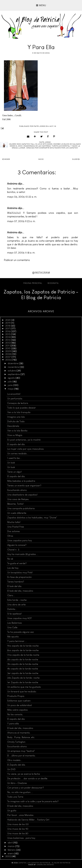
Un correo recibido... (18, 453)
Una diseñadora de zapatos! (22, 495)
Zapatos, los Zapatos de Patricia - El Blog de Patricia (41, 295)
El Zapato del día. (16, 765)
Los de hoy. (13, 568)
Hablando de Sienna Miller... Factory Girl (28, 820)
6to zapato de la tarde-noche (23, 659)
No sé (10, 559)
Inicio (41, 159)
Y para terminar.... (17, 641)
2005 (8, 856)
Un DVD (11, 769)
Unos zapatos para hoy (20, 540)
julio (10, 382)
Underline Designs (45, 865)
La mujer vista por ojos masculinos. (26, 449)
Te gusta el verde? (17, 563)
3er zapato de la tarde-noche (23, 673)
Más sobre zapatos (17, 710)
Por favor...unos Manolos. (21, 815)
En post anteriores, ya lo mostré (24, 440)
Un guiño (12, 811)
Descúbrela (13, 426)
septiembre (14, 374)
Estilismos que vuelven (19, 701)
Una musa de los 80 (18, 833)
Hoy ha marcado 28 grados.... (23, 554)
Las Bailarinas (15, 623)
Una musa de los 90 (18, 829)
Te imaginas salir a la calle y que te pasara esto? (33, 801)
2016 (8, 331)
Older (76, 159)
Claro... (11, 595)
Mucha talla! (14, 522)
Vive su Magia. (15, 435)
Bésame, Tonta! (15, 504)
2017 (8, 328)
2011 (8, 346)
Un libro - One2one (17, 783)
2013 (8, 340)
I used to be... (14, 458)
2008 (8, 354)
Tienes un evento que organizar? (24, 486)
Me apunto (13, 637)
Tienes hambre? (16, 582)
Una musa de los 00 (18, 824)
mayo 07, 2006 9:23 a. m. (21, 221)
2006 (8, 360)
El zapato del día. (16, 444)
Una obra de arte (16, 605)
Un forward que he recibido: (22, 692)
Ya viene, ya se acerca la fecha (24, 774)
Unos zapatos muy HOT (19, 618)
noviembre (14, 367)
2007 (8, 357)
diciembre (13, 363)
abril (10, 843)
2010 (8, 348)
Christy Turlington (16, 742)
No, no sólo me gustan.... (20, 792)
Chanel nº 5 (13, 550)
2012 (8, 343)
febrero (12, 850)
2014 (8, 337)
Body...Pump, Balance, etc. (21, 737)
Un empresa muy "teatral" (21, 751)
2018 (8, 326)
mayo (11, 389)
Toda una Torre (15, 797)
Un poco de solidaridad (19, 705)
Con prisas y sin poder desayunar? (26, 788)
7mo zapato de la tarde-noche (23, 655)
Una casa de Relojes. (18, 499)
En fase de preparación (19, 577)
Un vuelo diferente (17, 513)
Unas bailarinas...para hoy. (22, 838)
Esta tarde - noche (17, 600)
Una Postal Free (16, 527)
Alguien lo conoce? (17, 545)
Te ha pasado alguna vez (20, 632)
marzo (11, 846)
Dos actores (14, 531)
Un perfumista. (15, 399)
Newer (6, 159)
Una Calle (12, 627)
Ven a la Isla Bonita (17, 431)
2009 (8, 351)
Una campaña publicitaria (21, 508)
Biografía (53, 283)
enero (11, 853)
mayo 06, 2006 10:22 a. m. (22, 197)
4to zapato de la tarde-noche (23, 669)
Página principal (33, 283)
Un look (11, 463)
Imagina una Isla (16, 417)
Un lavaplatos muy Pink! (20, 573)
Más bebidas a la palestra (21, 481)
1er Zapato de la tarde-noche (23, 682)
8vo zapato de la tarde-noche (23, 650)
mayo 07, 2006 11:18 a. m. (21, 253)
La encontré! (14, 394)
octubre (12, 371)
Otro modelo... (15, 760)
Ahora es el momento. (19, 733)
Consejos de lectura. (18, 403)
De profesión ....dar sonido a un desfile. (28, 779)
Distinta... (12, 609)
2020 (8, 320)
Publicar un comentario (17, 260)
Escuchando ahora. (17, 490)
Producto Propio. (16, 696)
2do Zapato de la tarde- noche (23, 678)
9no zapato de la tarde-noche (23, 646)
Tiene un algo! (14, 472)
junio (11, 385)
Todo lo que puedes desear (22, 408)
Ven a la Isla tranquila (19, 412)
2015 (8, 334)
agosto (12, 378)
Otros (10, 536)
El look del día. (15, 586)
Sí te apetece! (14, 614)
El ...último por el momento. (21, 756)
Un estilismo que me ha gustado (24, 687)
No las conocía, (15, 714)
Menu (41, 5)
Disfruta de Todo (16, 421)
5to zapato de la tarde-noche (23, 664)
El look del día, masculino (20, 591)
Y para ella (13, 724)
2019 (8, 323)
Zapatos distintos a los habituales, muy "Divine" (32, 518)
